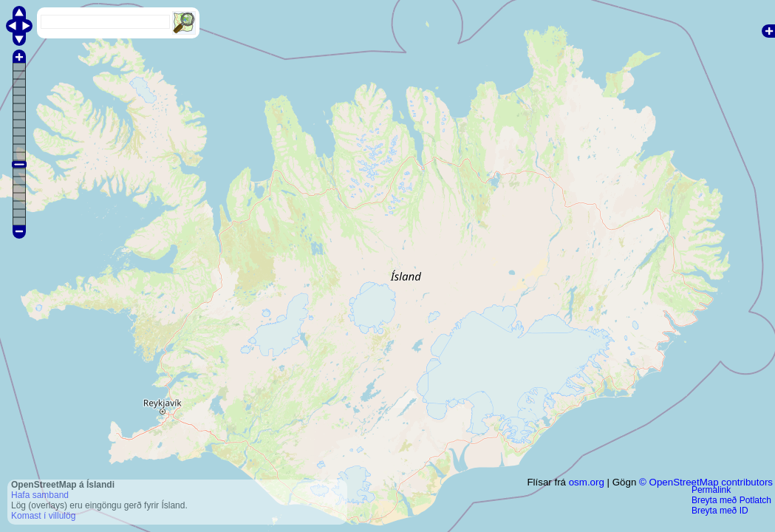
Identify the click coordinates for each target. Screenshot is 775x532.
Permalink (711, 490)
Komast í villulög (43, 516)
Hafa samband (40, 495)
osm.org (587, 482)
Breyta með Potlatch (731, 500)
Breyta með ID (720, 511)
